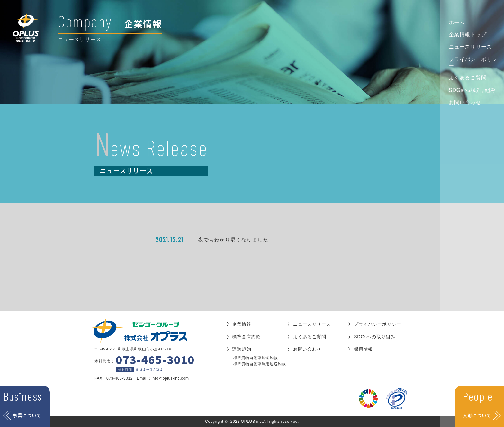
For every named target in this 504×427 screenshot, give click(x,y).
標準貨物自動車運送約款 (256, 358)
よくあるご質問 (468, 78)
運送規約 (242, 349)
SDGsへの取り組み (472, 90)
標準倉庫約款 (246, 337)
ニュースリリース (470, 47)
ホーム (457, 22)
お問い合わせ (465, 102)
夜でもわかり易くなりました (233, 240)
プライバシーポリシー (473, 62)
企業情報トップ (468, 35)
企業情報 (242, 324)
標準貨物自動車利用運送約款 (260, 364)
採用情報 (363, 349)
